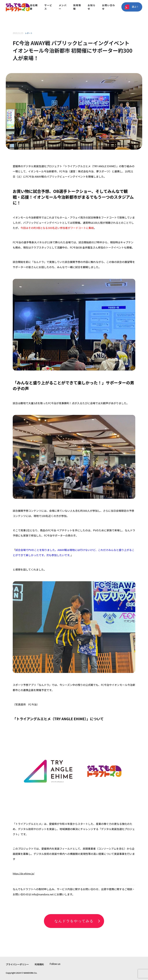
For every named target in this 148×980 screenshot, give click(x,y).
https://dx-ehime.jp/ (24, 873)
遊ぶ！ (132, 7)
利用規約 (39, 964)
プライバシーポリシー (17, 964)
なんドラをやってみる (74, 921)
